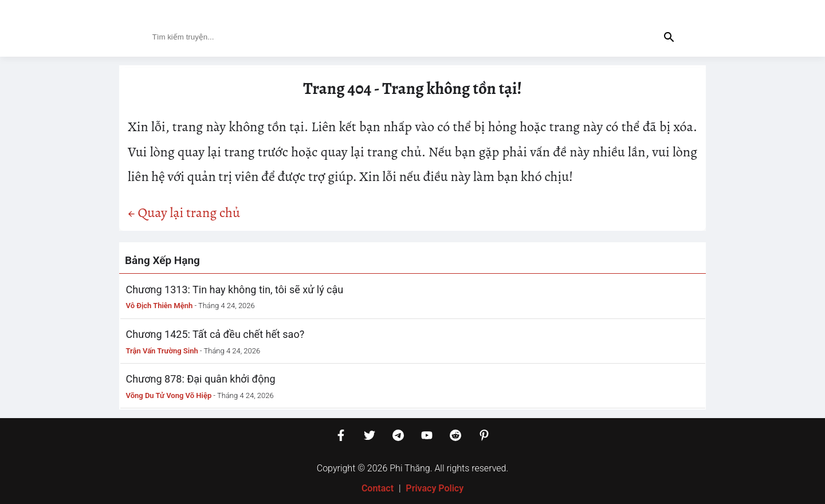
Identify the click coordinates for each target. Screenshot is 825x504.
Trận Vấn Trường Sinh (162, 351)
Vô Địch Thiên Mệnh (160, 306)
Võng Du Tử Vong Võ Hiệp (169, 395)
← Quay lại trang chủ (184, 212)
